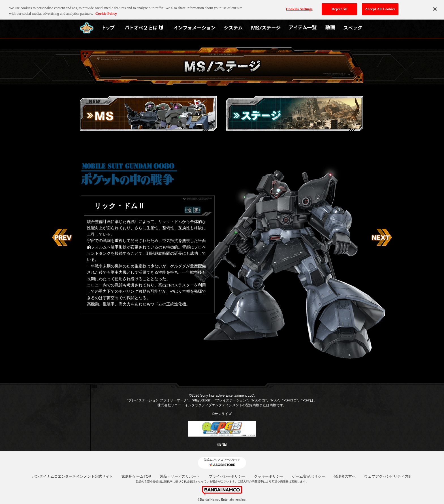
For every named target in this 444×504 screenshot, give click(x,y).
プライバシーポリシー (227, 476)
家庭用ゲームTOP (136, 476)
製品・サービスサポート (180, 476)
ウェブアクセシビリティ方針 (388, 476)
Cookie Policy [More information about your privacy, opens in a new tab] (106, 11)
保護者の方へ (345, 476)
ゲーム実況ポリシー (309, 476)
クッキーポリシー (269, 476)
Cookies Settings (299, 6)
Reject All (340, 6)
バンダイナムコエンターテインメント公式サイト (72, 476)
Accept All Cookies (380, 6)
